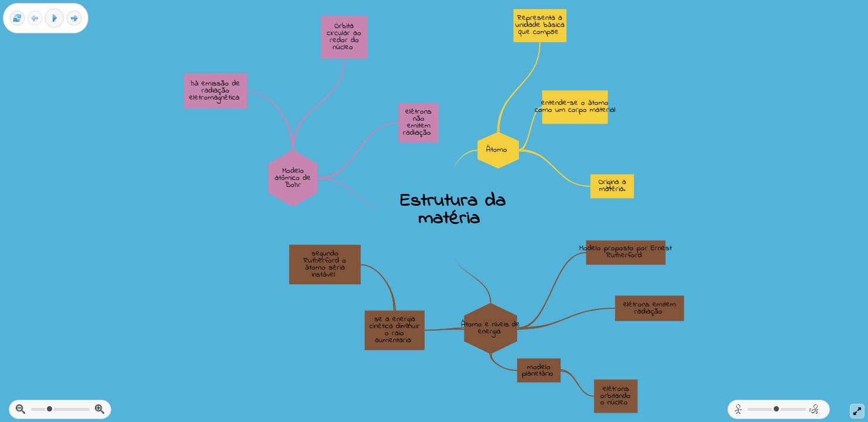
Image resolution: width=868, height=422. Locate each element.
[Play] (54, 18)
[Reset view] (17, 18)
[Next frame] (74, 18)
